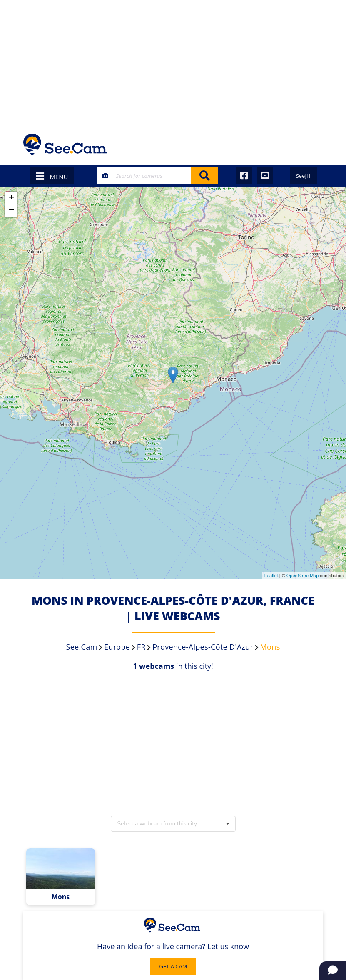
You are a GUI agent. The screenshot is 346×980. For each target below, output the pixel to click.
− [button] (11, 211)
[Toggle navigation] (312, 145)
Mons (61, 897)
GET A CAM (173, 966)
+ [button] (11, 198)
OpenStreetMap (303, 576)
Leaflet (271, 576)
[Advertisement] (173, 62)
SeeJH (303, 176)
